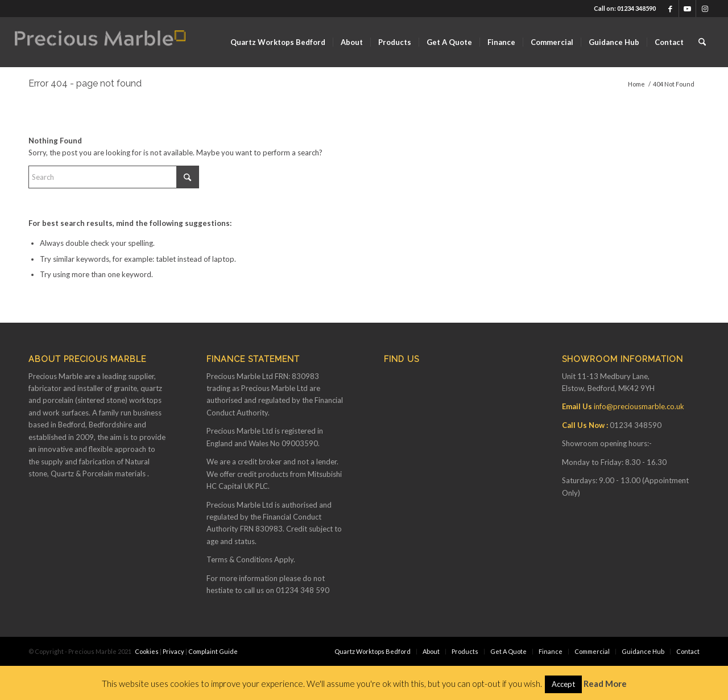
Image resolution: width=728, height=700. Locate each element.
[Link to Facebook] (670, 9)
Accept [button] (563, 684)
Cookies (147, 651)
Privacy (173, 651)
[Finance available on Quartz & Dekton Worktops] (100, 42)
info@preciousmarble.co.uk (639, 406)
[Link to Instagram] (705, 9)
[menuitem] (278, 42)
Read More (605, 683)
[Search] (702, 42)
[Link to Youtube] (687, 9)
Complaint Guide (213, 651)
